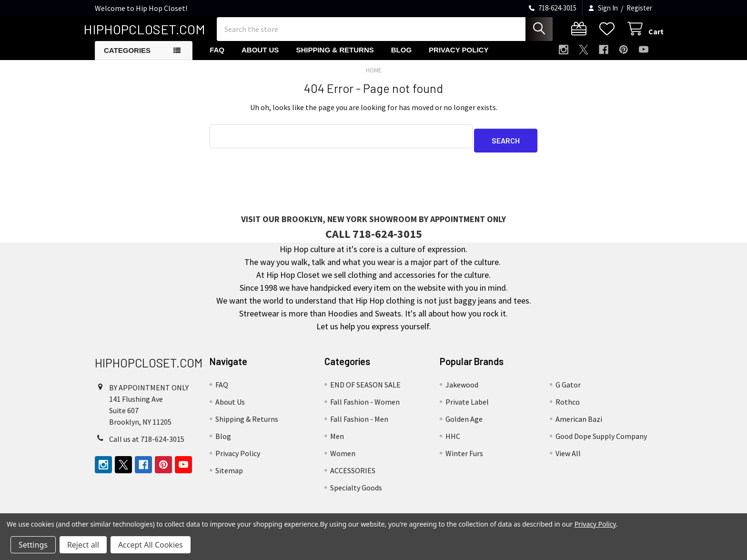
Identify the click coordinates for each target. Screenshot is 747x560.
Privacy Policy (459, 58)
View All (568, 458)
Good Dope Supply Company (601, 440)
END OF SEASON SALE (365, 389)
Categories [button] (127, 59)
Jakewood (462, 389)
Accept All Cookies (151, 545)
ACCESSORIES (353, 475)
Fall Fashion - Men (359, 423)
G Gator (568, 389)
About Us (260, 58)
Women (343, 458)
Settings (33, 545)
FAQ (217, 58)
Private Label (467, 406)
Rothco (568, 406)
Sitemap (229, 475)
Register (639, 8)
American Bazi (579, 423)
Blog (401, 58)
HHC (453, 440)
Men (337, 440)
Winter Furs (464, 458)
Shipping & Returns (335, 58)
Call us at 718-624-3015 (147, 443)
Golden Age (464, 423)
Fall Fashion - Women (365, 406)
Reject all (83, 545)
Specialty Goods (356, 492)
